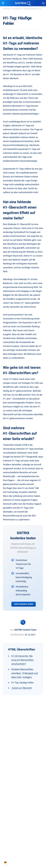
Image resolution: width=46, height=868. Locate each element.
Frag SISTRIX (17, 9)
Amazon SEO (23, 785)
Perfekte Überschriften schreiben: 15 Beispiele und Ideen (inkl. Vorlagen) (24, 673)
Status (23, 857)
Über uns (23, 749)
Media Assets (23, 829)
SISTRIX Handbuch (23, 841)
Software (23, 773)
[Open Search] (43, 3)
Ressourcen (23, 797)
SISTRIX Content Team (25, 630)
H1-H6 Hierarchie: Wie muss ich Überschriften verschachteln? (22, 660)
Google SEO (23, 781)
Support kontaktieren (23, 853)
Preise (23, 777)
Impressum (23, 765)
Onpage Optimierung (31, 9)
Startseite (7, 9)
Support (23, 837)
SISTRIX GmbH (23, 744)
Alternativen (23, 825)
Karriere (23, 753)
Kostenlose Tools (23, 817)
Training (23, 805)
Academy (23, 809)
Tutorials (23, 821)
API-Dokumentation (23, 849)
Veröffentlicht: (17, 635)
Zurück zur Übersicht (22, 688)
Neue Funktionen (23, 845)
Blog (23, 813)
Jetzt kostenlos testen (24, 604)
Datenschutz (23, 761)
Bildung (23, 757)
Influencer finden (23, 789)
